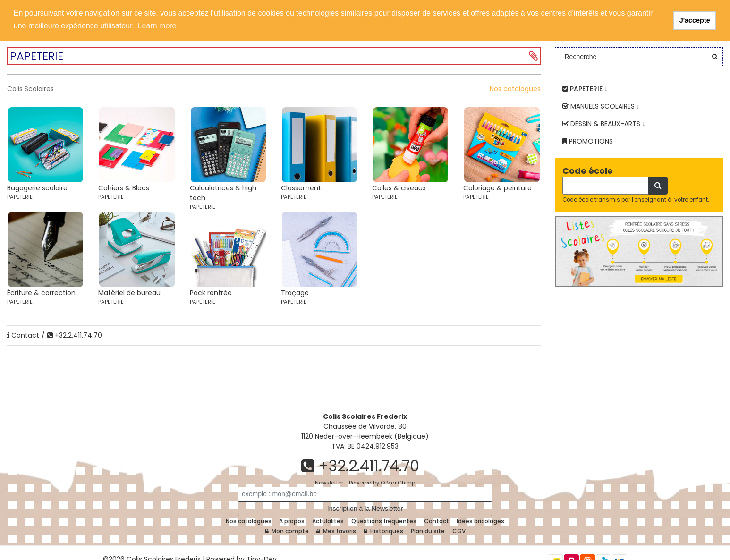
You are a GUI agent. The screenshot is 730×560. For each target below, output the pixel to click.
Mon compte (287, 531)
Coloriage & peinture (497, 188)
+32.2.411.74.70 (75, 335)
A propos (292, 521)
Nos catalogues (515, 89)
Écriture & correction (41, 293)
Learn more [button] (157, 26)
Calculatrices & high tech (223, 193)
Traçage (295, 293)
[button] (533, 56)
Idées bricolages (480, 521)
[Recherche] (606, 186)
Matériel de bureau (129, 293)
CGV (459, 531)
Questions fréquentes (384, 521)
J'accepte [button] (695, 20)
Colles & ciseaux (399, 188)
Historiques (383, 531)
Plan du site (428, 531)
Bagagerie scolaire (37, 188)
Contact (23, 335)
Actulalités (328, 521)
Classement (301, 188)
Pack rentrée (211, 293)
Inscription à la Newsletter (365, 509)
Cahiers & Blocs (124, 188)
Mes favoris (336, 531)
